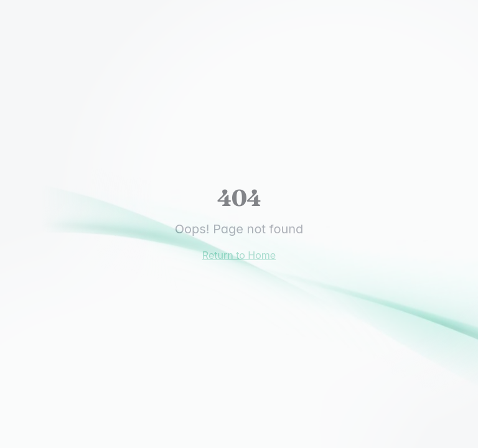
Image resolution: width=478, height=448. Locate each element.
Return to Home (239, 255)
